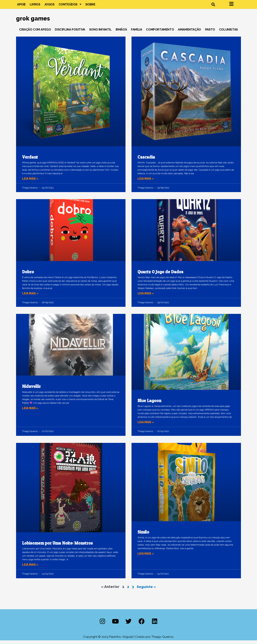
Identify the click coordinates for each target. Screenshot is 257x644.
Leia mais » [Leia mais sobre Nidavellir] (31, 412)
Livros (35, 6)
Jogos (49, 6)
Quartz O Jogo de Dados (160, 275)
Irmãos (121, 33)
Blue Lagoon (149, 404)
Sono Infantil (100, 33)
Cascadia (146, 160)
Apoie (21, 6)
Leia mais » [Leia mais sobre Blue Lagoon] (146, 426)
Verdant (30, 160)
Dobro (28, 275)
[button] (213, 6)
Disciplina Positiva (70, 33)
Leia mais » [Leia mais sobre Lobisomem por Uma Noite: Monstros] (31, 568)
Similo (143, 535)
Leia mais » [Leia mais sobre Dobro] (31, 297)
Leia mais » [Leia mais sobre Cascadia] (146, 182)
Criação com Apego (35, 33)
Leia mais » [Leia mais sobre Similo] (146, 557)
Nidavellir (31, 390)
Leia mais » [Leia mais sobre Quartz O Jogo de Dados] (146, 297)
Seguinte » (146, 590)
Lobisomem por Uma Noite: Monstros (57, 546)
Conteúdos (70, 6)
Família (136, 33)
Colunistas (228, 33)
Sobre (90, 6)
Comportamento (160, 33)
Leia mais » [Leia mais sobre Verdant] (31, 182)
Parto (210, 33)
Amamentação (189, 33)
